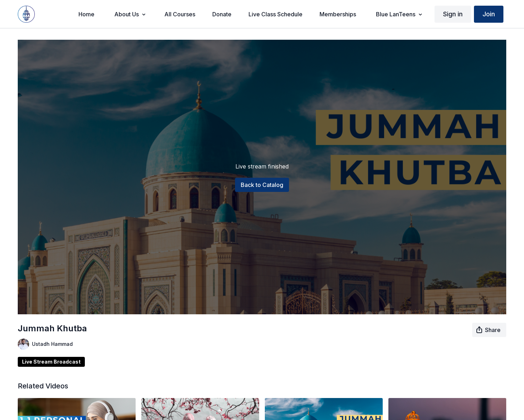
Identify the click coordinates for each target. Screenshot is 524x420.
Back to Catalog (262, 185)
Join (489, 14)
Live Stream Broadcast (51, 362)
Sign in (453, 14)
